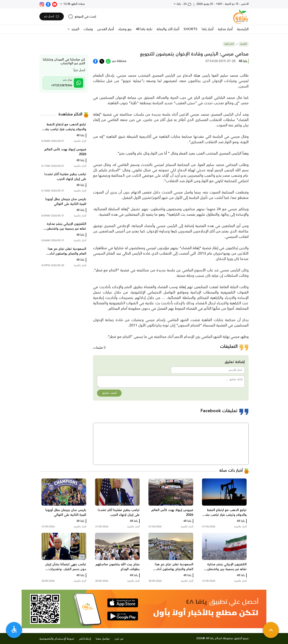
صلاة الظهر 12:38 (74, 4)
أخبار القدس (105, 29)
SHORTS (190, 29)
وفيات (88, 29)
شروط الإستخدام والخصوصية (57, 639)
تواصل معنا (103, 639)
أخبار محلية (225, 29)
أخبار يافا (208, 29)
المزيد (75, 29)
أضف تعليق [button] (109, 393)
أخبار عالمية (229, 44)
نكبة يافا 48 (144, 29)
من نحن (119, 639)
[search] (82, 17)
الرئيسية (243, 29)
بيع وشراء (125, 29)
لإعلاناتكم (85, 639)
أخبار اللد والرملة (168, 29)
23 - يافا (184, 4)
